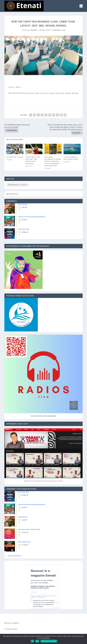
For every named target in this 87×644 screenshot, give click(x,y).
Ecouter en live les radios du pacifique (43, 416)
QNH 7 (18, 87)
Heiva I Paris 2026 (23, 229)
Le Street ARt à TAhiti (15, 157)
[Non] (84, 639)
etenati (34, 30)
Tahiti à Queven (23, 204)
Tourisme (56, 30)
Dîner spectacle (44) (24, 542)
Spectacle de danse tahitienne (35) (29, 529)
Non (37, 641)
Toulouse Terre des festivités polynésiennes (32, 217)
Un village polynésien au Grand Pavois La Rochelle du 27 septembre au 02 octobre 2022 (53, 161)
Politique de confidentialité (49, 641)
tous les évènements (14, 556)
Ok (32, 641)
